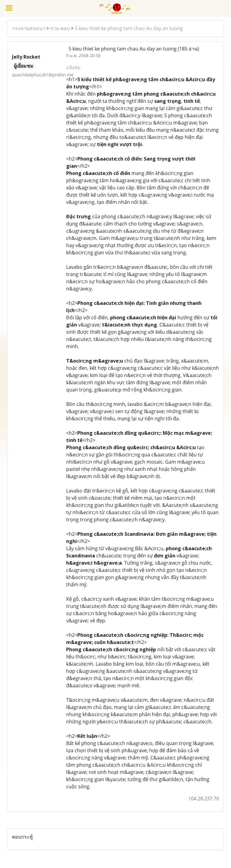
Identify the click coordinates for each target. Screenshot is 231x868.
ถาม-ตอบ (60, 28)
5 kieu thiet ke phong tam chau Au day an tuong (129, 28)
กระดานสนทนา (29, 28)
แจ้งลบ (73, 67)
